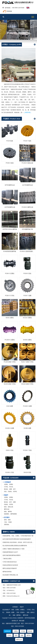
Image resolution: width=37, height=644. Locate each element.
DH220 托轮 (27, 472)
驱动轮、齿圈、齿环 (10, 489)
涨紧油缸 (7, 524)
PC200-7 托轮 (27, 450)
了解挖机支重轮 (7, 559)
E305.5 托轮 (10, 450)
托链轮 (9, 635)
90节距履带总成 (10, 185)
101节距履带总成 (27, 185)
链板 (22, 635)
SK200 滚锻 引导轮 (10, 384)
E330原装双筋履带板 (10, 251)
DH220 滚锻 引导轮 (27, 384)
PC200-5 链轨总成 (27, 163)
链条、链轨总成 (9, 507)
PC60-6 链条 (10, 163)
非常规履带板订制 (27, 229)
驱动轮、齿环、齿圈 (10, 502)
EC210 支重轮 (27, 318)
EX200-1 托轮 (10, 472)
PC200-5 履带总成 (27, 207)
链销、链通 (7, 520)
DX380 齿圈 (27, 428)
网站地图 (22, 621)
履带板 (18, 30)
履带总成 (7, 509)
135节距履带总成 (10, 207)
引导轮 (23, 631)
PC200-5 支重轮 (10, 340)
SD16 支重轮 (10, 318)
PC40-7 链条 (27, 141)
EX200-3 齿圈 (10, 428)
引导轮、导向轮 (9, 487)
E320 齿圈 (10, 406)
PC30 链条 (10, 141)
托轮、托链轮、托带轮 (10, 491)
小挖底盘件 (7, 482)
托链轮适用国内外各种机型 (10, 565)
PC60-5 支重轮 (10, 273)
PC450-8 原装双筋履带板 (28, 251)
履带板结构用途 (7, 572)
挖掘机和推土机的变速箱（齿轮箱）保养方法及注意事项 (19, 542)
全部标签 (7, 631)
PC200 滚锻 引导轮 (10, 362)
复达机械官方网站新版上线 (10, 575)
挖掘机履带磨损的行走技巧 (10, 552)
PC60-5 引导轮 (10, 296)
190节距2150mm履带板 (10, 229)
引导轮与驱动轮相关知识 (10, 562)
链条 (16, 635)
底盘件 (6, 495)
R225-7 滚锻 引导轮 (27, 362)
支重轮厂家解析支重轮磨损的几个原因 (13, 549)
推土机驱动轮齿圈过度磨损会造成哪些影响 (15, 546)
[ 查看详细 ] (28, 112)
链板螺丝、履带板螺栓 (10, 514)
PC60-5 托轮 (27, 273)
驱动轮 (30, 631)
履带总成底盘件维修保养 (10, 568)
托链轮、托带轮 (9, 504)
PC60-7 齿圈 (27, 296)
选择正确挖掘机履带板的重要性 (12, 555)
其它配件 (7, 517)
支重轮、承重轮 (9, 484)
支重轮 (16, 631)
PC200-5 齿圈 (27, 406)
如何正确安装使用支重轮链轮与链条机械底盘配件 (17, 539)
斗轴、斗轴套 (8, 522)
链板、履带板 (8, 512)
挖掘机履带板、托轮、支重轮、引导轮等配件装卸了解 (18, 536)
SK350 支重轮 (27, 340)
